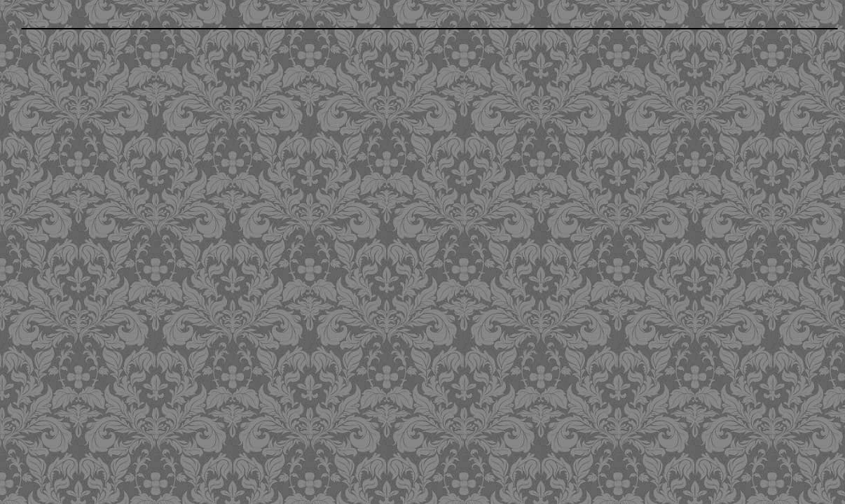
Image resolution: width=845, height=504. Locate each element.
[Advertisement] (345, 135)
